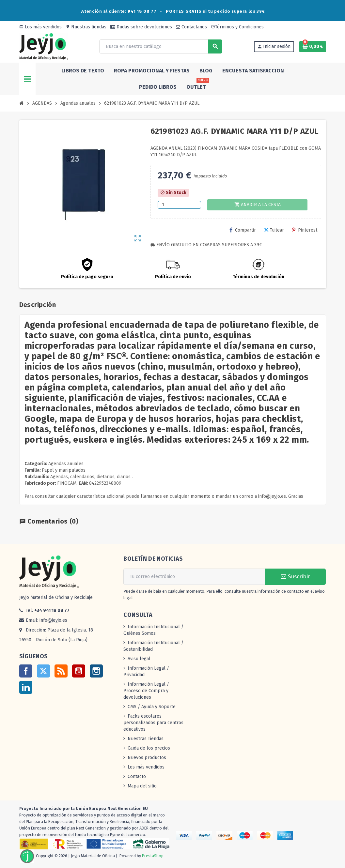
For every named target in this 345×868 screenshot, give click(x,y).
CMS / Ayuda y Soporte (152, 707)
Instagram (96, 671)
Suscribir (295, 577)
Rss (61, 671)
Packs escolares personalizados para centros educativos (153, 723)
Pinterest (305, 230)
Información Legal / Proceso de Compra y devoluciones (146, 691)
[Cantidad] (179, 205)
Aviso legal (139, 659)
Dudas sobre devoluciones (141, 27)
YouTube (79, 671)
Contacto (137, 777)
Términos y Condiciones (237, 27)
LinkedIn (26, 687)
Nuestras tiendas (86, 27)
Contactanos (191, 27)
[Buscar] (161, 46)
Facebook (26, 671)
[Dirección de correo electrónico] (194, 577)
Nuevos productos (147, 758)
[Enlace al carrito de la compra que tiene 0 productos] (313, 47)
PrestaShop (153, 856)
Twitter (43, 671)
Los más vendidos (40, 27)
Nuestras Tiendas (146, 739)
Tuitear (274, 230)
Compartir (243, 230)
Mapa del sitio (142, 786)
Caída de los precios (149, 748)
